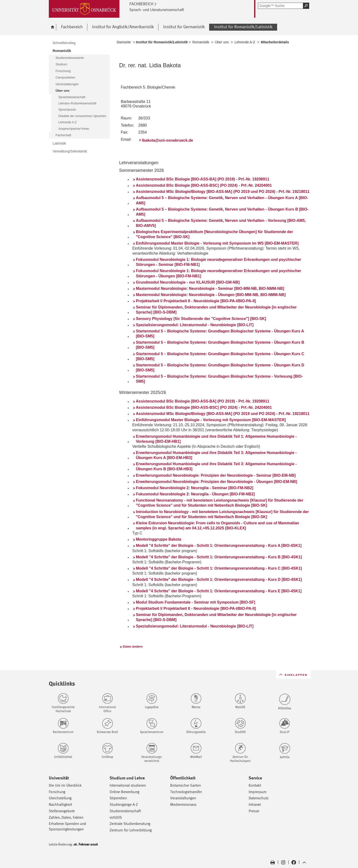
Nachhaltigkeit (60, 804)
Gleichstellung (60, 798)
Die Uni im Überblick (65, 785)
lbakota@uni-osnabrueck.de (168, 140)
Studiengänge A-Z (124, 804)
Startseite (124, 42)
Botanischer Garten (185, 785)
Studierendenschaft (125, 811)
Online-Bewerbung (124, 792)
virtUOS (116, 817)
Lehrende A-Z (245, 42)
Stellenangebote (62, 811)
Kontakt (255, 785)
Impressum (258, 792)
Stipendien (118, 798)
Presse (254, 811)
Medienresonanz (183, 804)
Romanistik (201, 42)
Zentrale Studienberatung (130, 824)
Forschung (57, 792)
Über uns (222, 42)
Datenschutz (259, 798)
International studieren (128, 785)
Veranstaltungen (183, 798)
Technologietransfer (186, 792)
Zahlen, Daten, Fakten (66, 817)
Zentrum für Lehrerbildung (131, 830)
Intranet (255, 804)
